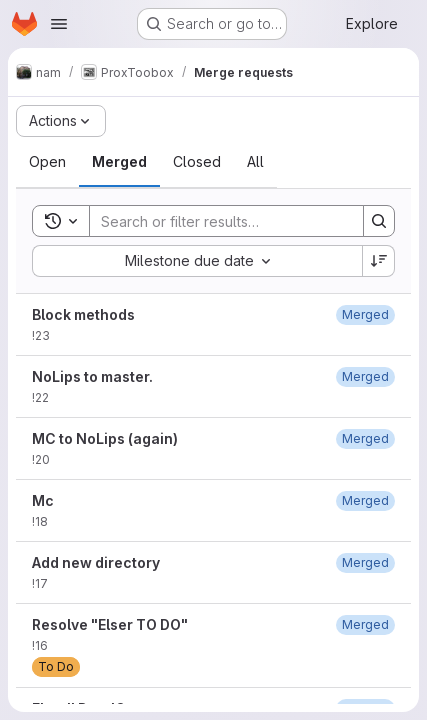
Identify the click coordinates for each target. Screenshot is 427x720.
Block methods (83, 314)
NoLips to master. (92, 376)
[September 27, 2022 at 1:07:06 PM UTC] (365, 500)
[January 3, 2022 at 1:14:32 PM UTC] (365, 562)
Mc (43, 500)
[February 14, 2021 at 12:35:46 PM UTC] (365, 624)
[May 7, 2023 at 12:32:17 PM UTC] (365, 314)
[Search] (221, 221)
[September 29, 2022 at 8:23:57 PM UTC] (365, 376)
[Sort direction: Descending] (379, 261)
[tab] (47, 162)
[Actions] (61, 121)
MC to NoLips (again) (105, 438)
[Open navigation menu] (59, 24)
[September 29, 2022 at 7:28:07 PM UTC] (365, 438)
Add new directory (96, 562)
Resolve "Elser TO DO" (110, 624)
